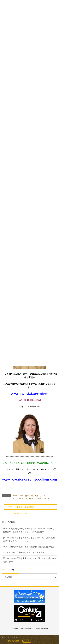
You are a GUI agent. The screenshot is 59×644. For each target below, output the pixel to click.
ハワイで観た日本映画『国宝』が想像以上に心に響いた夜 (28, 547)
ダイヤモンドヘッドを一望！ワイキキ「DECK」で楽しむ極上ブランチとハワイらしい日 (29, 539)
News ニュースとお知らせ (23, 496)
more (27, 641)
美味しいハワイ (43, 499)
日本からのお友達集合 (19, 514)
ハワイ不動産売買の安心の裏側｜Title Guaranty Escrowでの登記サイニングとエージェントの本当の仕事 (29, 530)
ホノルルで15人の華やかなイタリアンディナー (24, 553)
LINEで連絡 (11, 641)
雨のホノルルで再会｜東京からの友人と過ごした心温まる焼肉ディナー (29, 560)
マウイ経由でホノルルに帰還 (21, 507)
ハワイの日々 (18, 499)
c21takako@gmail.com (35, 394)
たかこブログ (40, 496)
